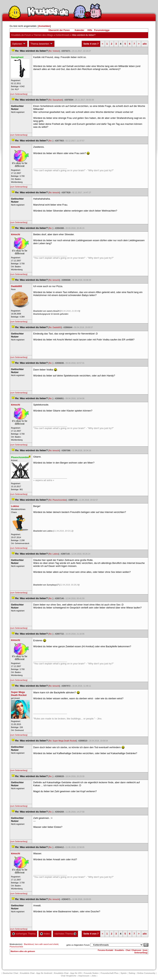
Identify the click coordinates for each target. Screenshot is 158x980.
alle (145, 44)
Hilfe (90, 30)
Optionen (19, 44)
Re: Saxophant (56, 100)
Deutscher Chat (10, 973)
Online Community (146, 973)
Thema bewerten (42, 44)
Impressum (84, 976)
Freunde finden (91, 973)
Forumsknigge (102, 30)
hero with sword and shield (47, 944)
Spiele (124, 973)
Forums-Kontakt (106, 950)
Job (94, 976)
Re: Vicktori (54, 51)
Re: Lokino (54, 554)
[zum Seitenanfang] (19, 94)
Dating (132, 973)
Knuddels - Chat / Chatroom (128, 950)
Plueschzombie (16, 947)
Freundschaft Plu (110, 973)
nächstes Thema (65, 934)
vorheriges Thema (24, 934)
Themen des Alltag (43, 35)
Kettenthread (63, 35)
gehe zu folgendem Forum (78, 945)
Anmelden (44, 26)
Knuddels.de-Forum (21, 35)
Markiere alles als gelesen (23, 951)
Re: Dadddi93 (55, 327)
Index (45, 934)
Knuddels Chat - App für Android (36, 973)
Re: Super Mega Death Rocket (62, 741)
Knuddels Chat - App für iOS (68, 973)
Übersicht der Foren (59, 30)
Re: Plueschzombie (58, 500)
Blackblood (29, 944)
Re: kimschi (54, 192)
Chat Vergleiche (69, 976)
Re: (51, 141)
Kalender (79, 30)
